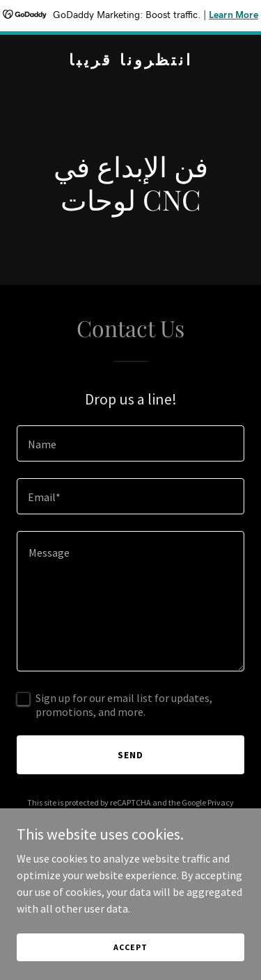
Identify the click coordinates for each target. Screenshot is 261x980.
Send (130, 755)
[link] (130, 61)
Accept (130, 966)
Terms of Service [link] (139, 815)
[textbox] (130, 443)
